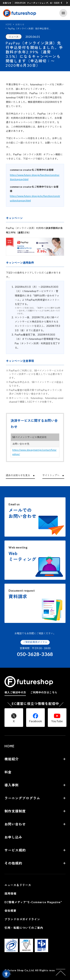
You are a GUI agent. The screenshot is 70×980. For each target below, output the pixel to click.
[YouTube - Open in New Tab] (57, 718)
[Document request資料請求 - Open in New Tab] (35, 603)
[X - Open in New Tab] (14, 718)
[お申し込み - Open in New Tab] (35, 837)
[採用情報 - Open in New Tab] (35, 894)
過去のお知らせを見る (18, 475)
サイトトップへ (51, 475)
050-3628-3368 (35, 654)
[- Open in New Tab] (11, 950)
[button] (61, 3)
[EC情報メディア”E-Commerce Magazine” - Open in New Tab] (35, 902)
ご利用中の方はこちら (44, 692)
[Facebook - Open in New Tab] (35, 718)
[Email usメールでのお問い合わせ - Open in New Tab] (35, 517)
